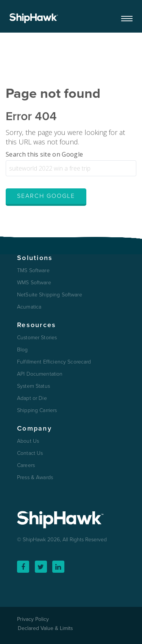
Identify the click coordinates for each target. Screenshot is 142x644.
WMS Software (34, 283)
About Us (28, 441)
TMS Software (33, 271)
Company (34, 428)
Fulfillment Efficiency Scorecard (54, 362)
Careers (26, 465)
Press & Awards (35, 478)
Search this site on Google (44, 154)
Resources (37, 325)
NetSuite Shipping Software (50, 295)
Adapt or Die (32, 398)
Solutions (35, 258)
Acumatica (29, 307)
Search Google (46, 196)
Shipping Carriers (37, 411)
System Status (34, 386)
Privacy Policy (33, 619)
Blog (23, 350)
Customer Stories (37, 338)
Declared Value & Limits (45, 628)
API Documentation (40, 374)
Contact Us (30, 453)
